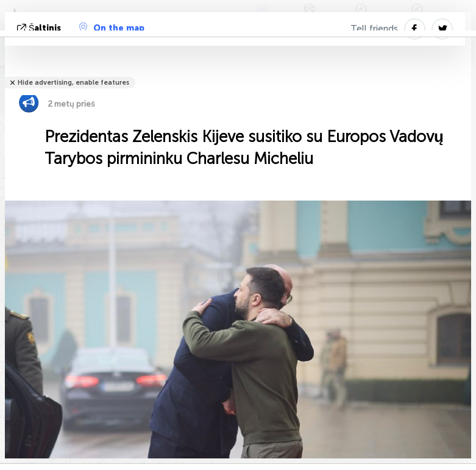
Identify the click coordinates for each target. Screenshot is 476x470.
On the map (112, 28)
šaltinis (40, 28)
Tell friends (374, 29)
